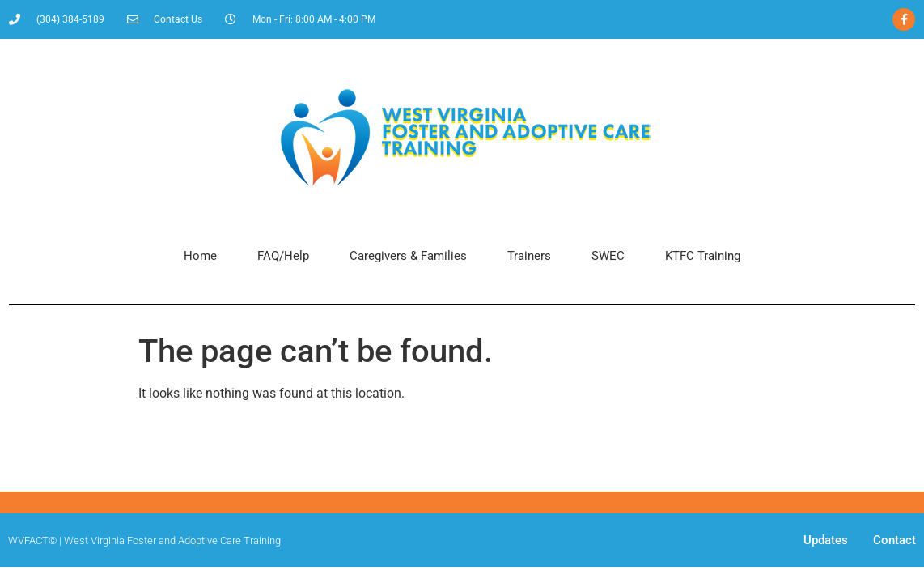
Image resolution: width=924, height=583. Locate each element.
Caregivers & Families (408, 256)
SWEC (608, 256)
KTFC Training (703, 256)
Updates (826, 540)
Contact (894, 540)
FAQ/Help (283, 256)
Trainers (529, 256)
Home (200, 256)
